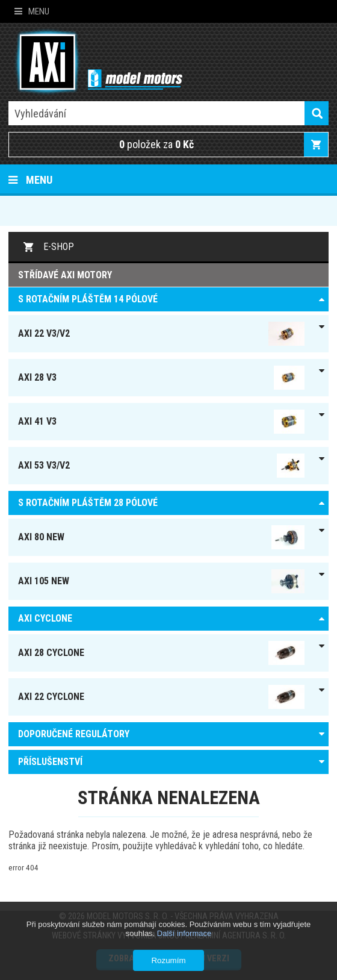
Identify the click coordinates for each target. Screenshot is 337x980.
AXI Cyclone (45, 618)
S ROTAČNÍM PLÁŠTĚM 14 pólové (88, 299)
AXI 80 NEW (161, 537)
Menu (32, 11)
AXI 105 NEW (161, 581)
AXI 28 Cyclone (161, 653)
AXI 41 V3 (161, 422)
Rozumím (168, 960)
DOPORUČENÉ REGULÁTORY (74, 734)
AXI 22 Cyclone (161, 697)
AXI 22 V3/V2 (161, 334)
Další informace (184, 933)
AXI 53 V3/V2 (161, 466)
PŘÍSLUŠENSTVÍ (50, 762)
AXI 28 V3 (161, 378)
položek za (156, 144)
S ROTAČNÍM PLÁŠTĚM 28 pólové (88, 503)
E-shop (59, 247)
